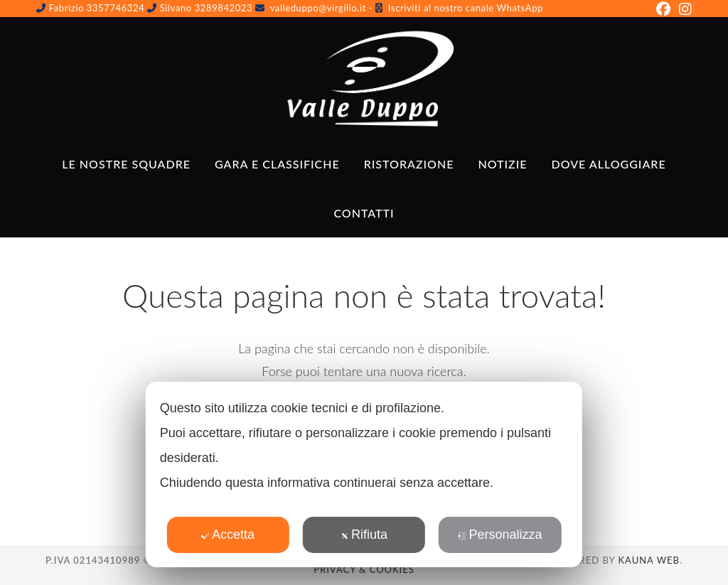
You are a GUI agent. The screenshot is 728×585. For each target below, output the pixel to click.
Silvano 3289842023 (208, 8)
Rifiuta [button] (364, 535)
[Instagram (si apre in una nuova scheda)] (683, 9)
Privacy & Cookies (364, 569)
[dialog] (364, 474)
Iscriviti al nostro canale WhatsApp (466, 8)
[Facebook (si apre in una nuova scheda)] (663, 9)
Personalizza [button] (500, 535)
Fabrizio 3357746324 (97, 8)
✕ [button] (563, 402)
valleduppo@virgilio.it (318, 8)
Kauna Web (649, 560)
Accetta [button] (228, 535)
